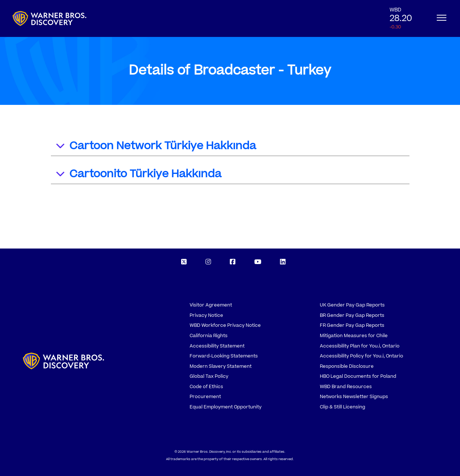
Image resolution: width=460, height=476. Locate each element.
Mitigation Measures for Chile (354, 336)
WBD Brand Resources (346, 387)
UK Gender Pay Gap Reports (352, 305)
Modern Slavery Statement (221, 366)
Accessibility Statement (217, 346)
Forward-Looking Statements (224, 356)
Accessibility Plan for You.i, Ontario (360, 346)
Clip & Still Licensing (343, 407)
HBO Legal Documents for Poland (358, 376)
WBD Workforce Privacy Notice (225, 325)
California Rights (209, 336)
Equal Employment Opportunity (226, 407)
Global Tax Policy (209, 376)
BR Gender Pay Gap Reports (352, 315)
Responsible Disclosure (347, 366)
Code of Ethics (206, 387)
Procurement (205, 397)
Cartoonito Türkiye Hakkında (138, 175)
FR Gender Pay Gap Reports (352, 325)
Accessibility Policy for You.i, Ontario (362, 356)
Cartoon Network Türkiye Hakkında (155, 147)
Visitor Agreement (211, 305)
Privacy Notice (206, 315)
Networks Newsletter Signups (354, 397)
